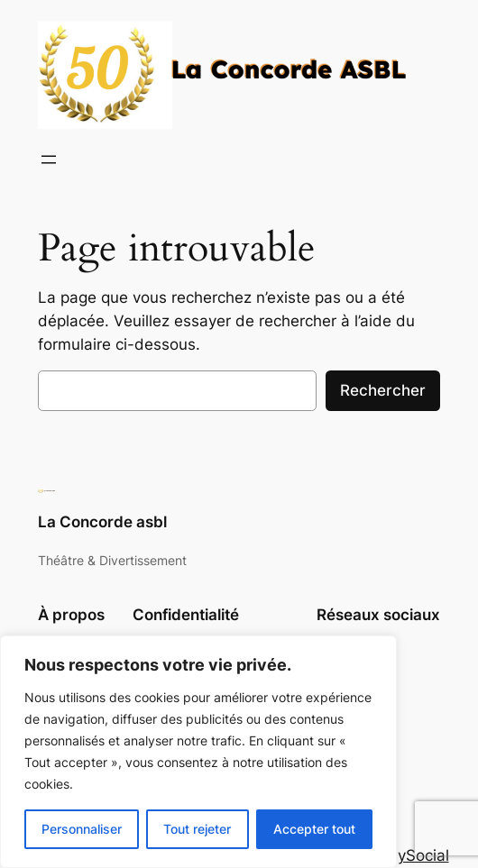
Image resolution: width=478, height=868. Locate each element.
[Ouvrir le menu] (49, 160)
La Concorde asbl (102, 522)
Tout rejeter (197, 829)
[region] (198, 752)
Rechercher (383, 390)
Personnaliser (82, 829)
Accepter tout (314, 829)
